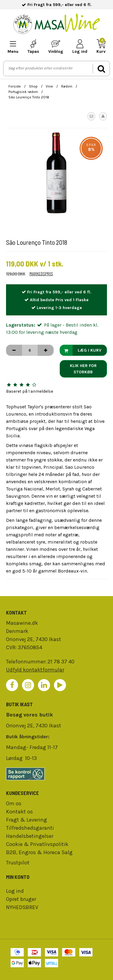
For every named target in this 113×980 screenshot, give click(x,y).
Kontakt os (19, 812)
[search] (101, 69)
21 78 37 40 (61, 662)
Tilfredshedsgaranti (30, 828)
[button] (91, 116)
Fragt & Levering (27, 820)
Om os (14, 803)
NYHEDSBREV (22, 907)
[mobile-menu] (13, 47)
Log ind (15, 891)
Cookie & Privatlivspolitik (37, 844)
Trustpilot (18, 863)
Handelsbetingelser (30, 836)
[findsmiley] (56, 774)
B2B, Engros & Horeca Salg (39, 852)
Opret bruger (21, 899)
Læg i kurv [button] (81, 350)
